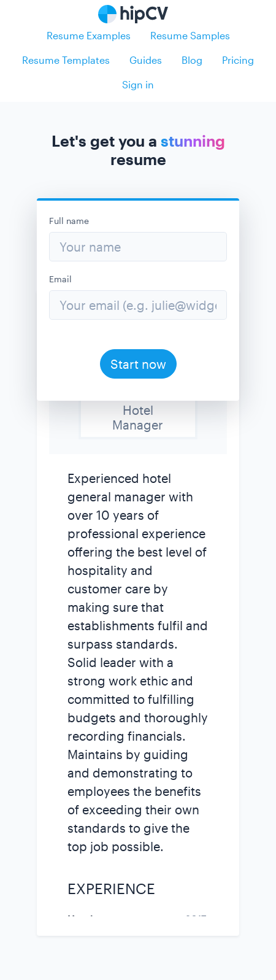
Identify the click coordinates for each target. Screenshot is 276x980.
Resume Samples (190, 35)
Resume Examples (89, 35)
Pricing (238, 60)
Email (60, 279)
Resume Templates (66, 60)
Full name (69, 221)
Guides (146, 60)
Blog (192, 60)
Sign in (138, 84)
